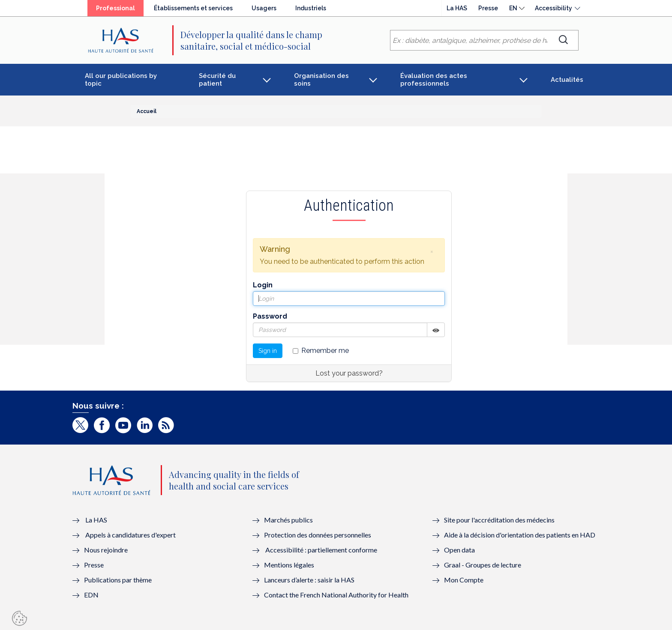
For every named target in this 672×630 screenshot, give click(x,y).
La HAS (457, 8)
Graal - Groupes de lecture (483, 565)
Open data (459, 550)
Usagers (264, 8)
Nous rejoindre (106, 550)
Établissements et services (193, 8)
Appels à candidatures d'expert (130, 535)
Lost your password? (349, 373)
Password (270, 316)
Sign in (268, 351)
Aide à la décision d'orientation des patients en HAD (520, 535)
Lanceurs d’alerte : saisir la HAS (309, 580)
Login (263, 285)
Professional (115, 8)
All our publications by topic (121, 80)
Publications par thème (118, 580)
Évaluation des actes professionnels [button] (434, 80)
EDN (91, 595)
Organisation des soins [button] (321, 80)
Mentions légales (289, 565)
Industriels (311, 8)
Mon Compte (464, 580)
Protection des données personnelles (318, 535)
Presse (488, 8)
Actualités (567, 80)
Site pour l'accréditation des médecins (499, 520)
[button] (432, 251)
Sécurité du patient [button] (217, 80)
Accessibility (553, 8)
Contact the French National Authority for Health (336, 595)
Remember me (321, 351)
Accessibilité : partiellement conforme (321, 550)
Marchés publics (289, 520)
